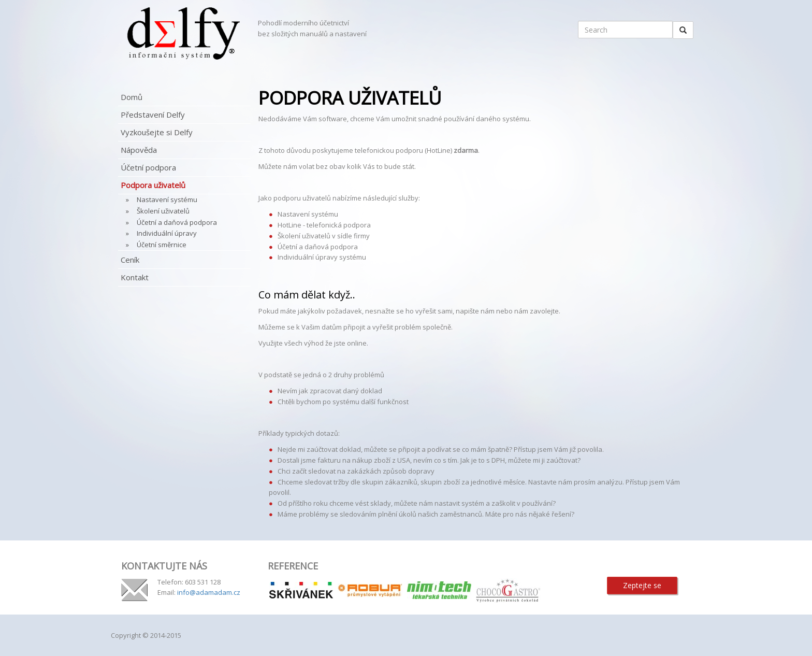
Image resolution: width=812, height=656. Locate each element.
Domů (132, 97)
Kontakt (135, 277)
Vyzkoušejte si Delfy (157, 132)
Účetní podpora (148, 167)
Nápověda (139, 150)
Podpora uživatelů (153, 185)
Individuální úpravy (167, 233)
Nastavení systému (167, 199)
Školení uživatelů (163, 211)
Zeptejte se (642, 585)
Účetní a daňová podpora (177, 222)
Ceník (130, 260)
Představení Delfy (153, 115)
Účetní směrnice (162, 245)
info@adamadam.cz (209, 592)
